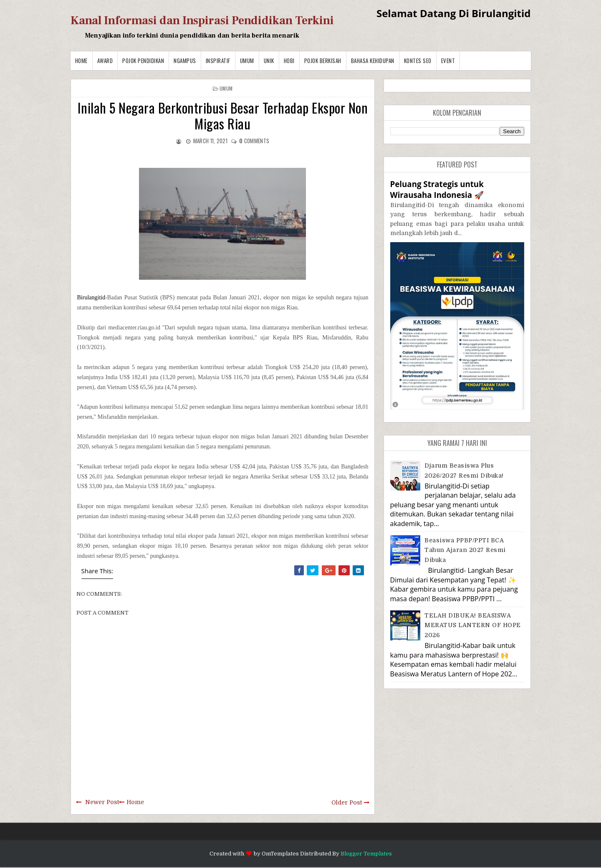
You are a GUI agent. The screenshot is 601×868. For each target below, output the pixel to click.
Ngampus (185, 61)
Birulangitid (91, 297)
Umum (247, 61)
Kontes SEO (418, 61)
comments (254, 141)
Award (105, 61)
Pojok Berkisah (323, 61)
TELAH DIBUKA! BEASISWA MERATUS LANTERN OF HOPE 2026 (473, 625)
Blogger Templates (366, 854)
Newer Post (102, 802)
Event (448, 61)
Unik (269, 61)
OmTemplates (280, 854)
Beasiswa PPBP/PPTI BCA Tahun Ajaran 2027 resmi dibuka (465, 550)
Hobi (289, 61)
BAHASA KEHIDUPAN (373, 61)
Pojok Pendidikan (143, 61)
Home (81, 61)
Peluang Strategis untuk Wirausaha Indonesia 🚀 (437, 189)
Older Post (347, 802)
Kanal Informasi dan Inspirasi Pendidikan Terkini (202, 20)
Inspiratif (218, 61)
